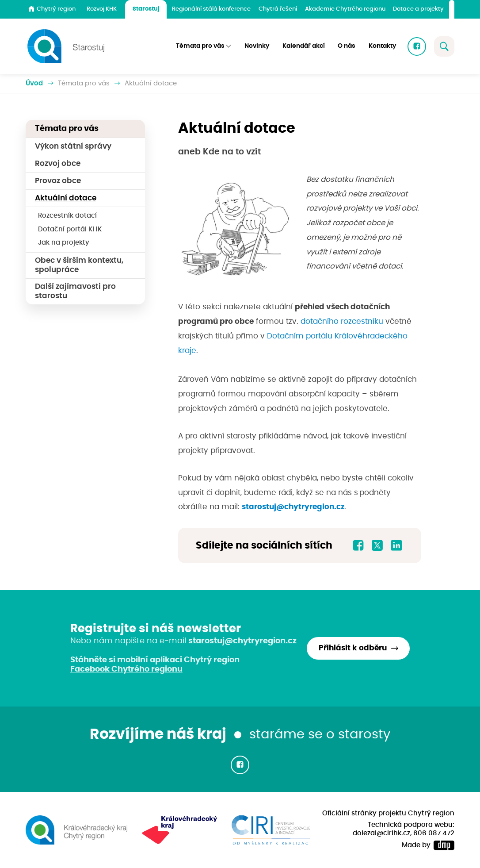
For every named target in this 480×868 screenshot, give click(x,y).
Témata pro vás (84, 83)
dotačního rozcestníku (342, 322)
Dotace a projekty (418, 9)
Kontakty (382, 46)
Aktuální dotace (66, 198)
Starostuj (146, 9)
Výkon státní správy (73, 146)
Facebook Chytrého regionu (126, 669)
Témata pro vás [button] (200, 46)
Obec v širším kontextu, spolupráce (79, 265)
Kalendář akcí (304, 46)
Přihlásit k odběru (353, 648)
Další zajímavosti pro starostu (75, 291)
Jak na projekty (64, 243)
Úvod (34, 83)
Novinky (257, 46)
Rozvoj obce (58, 164)
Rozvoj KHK (102, 9)
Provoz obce (58, 181)
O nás (347, 46)
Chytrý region (52, 9)
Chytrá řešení (278, 9)
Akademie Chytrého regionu (345, 9)
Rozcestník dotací (67, 216)
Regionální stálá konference (211, 9)
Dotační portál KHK (70, 229)
